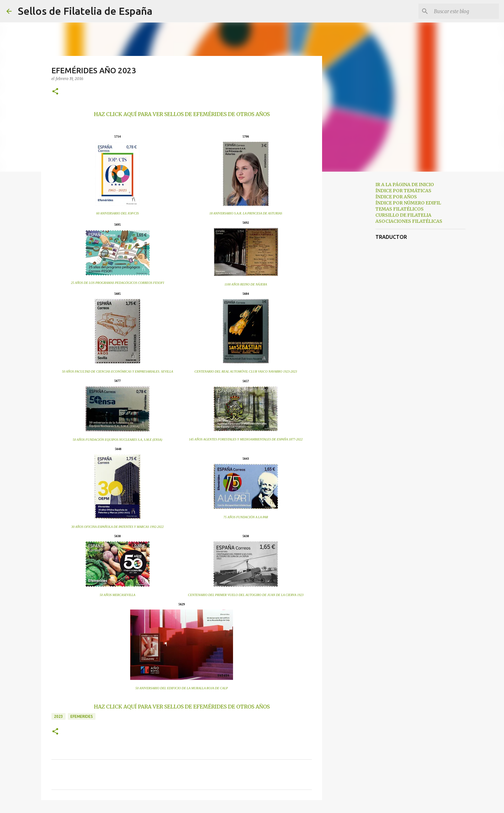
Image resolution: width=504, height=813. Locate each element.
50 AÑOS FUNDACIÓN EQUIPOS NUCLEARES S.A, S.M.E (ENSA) (117, 440)
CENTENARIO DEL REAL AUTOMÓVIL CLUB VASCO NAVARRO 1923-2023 (246, 371)
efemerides (82, 716)
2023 (59, 716)
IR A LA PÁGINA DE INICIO (405, 185)
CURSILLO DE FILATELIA (403, 215)
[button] (55, 92)
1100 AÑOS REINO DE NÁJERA (246, 284)
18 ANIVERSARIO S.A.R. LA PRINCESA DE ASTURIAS (246, 213)
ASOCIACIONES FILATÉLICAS (409, 221)
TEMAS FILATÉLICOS (400, 209)
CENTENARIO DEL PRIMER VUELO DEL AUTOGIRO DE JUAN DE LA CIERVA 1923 (246, 595)
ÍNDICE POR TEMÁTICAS (403, 191)
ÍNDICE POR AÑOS (396, 197)
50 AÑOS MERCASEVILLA (117, 595)
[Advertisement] (355, 278)
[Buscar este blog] (465, 11)
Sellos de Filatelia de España (85, 11)
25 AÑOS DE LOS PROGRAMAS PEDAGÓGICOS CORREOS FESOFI (118, 283)
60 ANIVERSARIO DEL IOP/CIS (117, 213)
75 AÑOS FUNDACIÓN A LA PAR (246, 517)
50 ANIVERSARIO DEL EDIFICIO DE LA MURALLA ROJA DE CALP (182, 688)
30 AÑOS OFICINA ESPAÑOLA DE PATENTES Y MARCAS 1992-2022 (118, 527)
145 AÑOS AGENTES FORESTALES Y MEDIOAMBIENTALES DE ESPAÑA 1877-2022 (246, 439)
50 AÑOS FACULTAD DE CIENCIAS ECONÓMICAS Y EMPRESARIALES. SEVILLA (118, 371)
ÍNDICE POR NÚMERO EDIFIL (408, 203)
